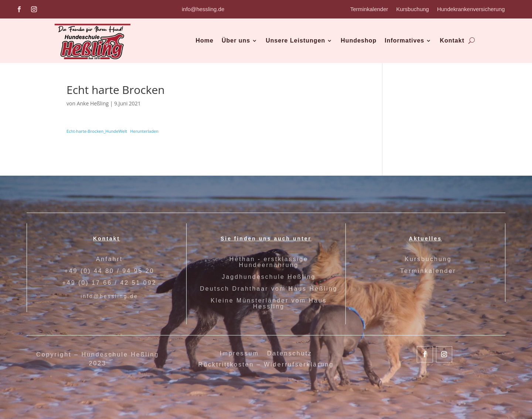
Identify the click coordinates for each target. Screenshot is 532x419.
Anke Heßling (93, 103)
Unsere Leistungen (295, 40)
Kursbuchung (413, 9)
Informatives (404, 40)
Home (204, 40)
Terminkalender (369, 9)
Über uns (236, 40)
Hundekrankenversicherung (471, 9)
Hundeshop (359, 40)
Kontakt (452, 40)
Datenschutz (290, 354)
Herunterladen (144, 131)
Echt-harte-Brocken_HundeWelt (97, 131)
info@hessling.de (203, 9)
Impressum (239, 354)
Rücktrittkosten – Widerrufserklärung (266, 365)
